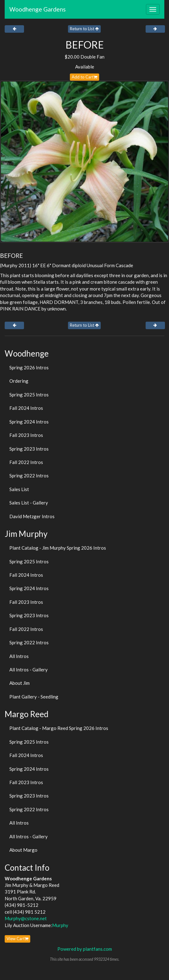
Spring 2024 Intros (29, 422)
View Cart (17, 939)
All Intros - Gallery (29, 670)
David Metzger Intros (32, 516)
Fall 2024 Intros (26, 408)
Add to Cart (84, 77)
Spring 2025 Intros (29, 395)
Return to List (84, 29)
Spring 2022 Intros (29, 476)
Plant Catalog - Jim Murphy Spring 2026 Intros (58, 548)
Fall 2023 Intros (26, 435)
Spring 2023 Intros (29, 449)
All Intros (19, 656)
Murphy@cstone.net (26, 918)
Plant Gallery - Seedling (34, 697)
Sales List (19, 489)
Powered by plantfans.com (85, 949)
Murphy (60, 925)
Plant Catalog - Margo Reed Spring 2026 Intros (59, 728)
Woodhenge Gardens (38, 9)
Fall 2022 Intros (26, 462)
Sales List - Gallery (29, 503)
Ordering (19, 381)
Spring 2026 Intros (29, 367)
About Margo (23, 850)
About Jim (19, 683)
